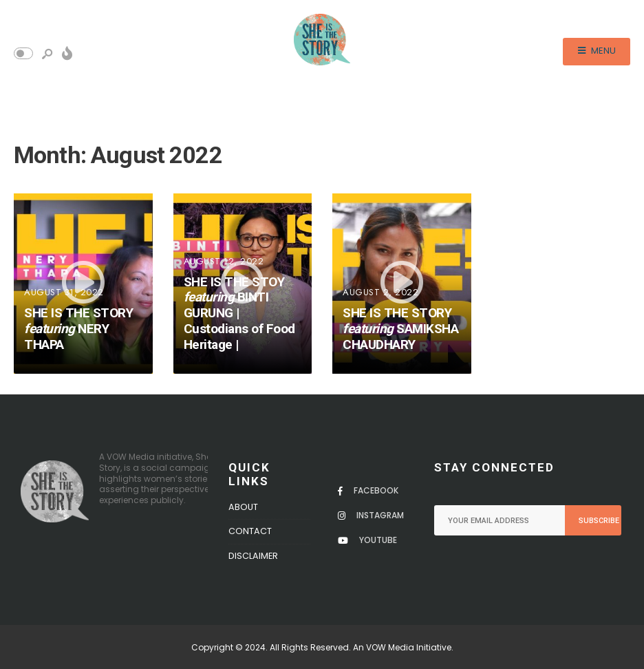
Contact (250, 531)
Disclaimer (253, 556)
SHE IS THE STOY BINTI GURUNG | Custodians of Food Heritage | (239, 313)
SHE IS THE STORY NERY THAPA (78, 329)
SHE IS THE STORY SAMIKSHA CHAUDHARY (400, 329)
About (243, 507)
